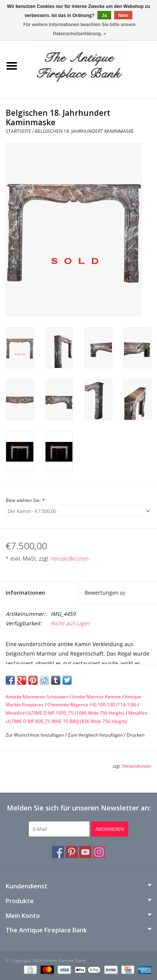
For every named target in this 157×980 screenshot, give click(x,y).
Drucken (136, 735)
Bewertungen (105, 593)
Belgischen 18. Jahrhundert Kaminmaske (84, 131)
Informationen (25, 593)
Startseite (18, 131)
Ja (104, 16)
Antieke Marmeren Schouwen (37, 697)
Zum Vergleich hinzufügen (96, 735)
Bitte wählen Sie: (25, 500)
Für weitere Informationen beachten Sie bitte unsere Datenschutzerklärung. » (79, 29)
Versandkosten (70, 559)
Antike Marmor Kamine (97, 697)
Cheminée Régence (68, 705)
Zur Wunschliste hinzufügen (35, 735)
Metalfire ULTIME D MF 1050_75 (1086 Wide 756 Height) (65, 713)
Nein (123, 16)
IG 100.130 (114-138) (114, 705)
